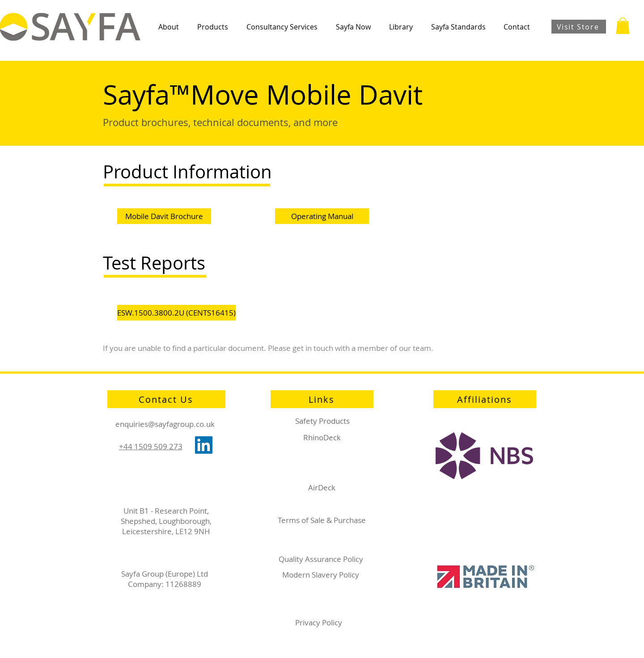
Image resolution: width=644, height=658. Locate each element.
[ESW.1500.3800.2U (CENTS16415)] (176, 313)
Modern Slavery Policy (321, 575)
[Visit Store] (579, 27)
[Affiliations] (485, 399)
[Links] (322, 399)
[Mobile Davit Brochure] (164, 216)
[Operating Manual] (322, 216)
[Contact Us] (166, 399)
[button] (168, 27)
